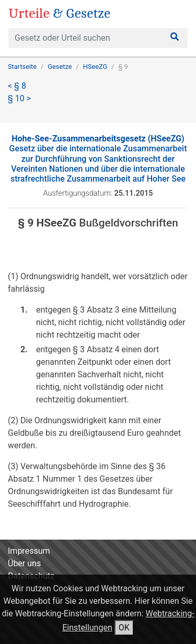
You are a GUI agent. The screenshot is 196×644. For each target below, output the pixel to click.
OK (124, 628)
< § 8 (17, 86)
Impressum (29, 551)
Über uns (24, 563)
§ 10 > (19, 98)
